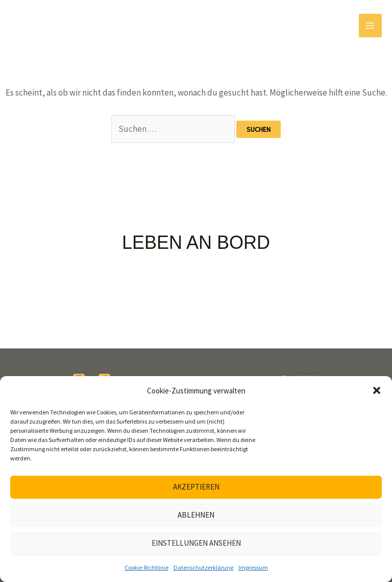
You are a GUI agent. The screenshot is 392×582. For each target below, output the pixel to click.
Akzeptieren (196, 487)
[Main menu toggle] (371, 26)
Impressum (253, 567)
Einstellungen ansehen (196, 543)
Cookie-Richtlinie (146, 567)
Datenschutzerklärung (203, 567)
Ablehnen (196, 515)
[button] (377, 390)
